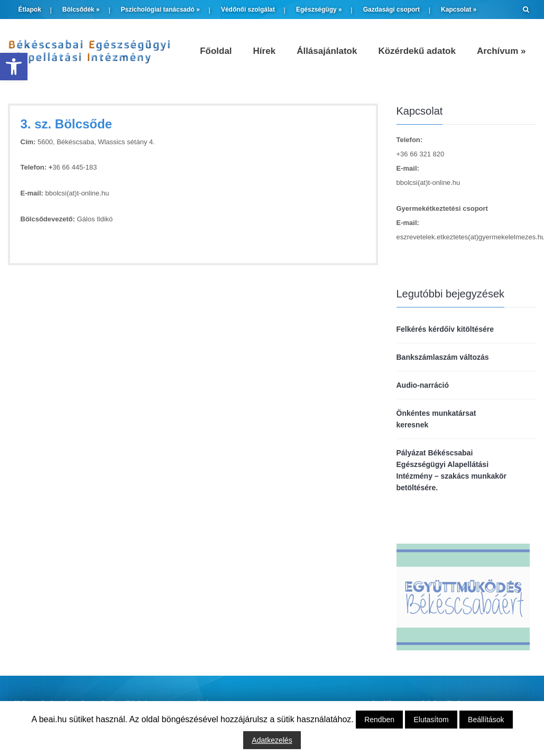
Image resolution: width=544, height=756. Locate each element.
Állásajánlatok (327, 51)
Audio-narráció (423, 385)
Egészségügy (319, 10)
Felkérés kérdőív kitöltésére (445, 329)
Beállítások (486, 720)
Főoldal (216, 51)
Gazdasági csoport (391, 10)
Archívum (501, 51)
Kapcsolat (459, 10)
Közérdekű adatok (417, 51)
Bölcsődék (81, 10)
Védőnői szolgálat (248, 10)
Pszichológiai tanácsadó (160, 10)
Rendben (379, 720)
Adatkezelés (272, 740)
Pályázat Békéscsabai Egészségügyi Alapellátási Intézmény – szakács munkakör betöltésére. (452, 470)
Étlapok (30, 10)
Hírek (265, 51)
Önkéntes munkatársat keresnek (436, 419)
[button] (14, 67)
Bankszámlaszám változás (443, 357)
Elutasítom (431, 720)
